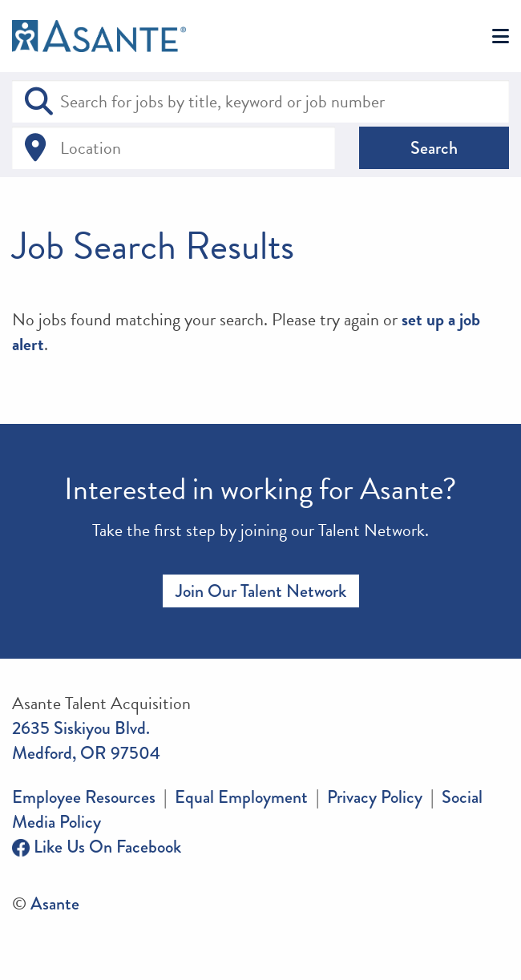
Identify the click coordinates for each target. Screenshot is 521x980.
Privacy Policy (375, 797)
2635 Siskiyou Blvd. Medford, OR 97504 (86, 740)
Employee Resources (84, 797)
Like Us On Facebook (97, 847)
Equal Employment (241, 797)
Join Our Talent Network (261, 591)
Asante (55, 903)
